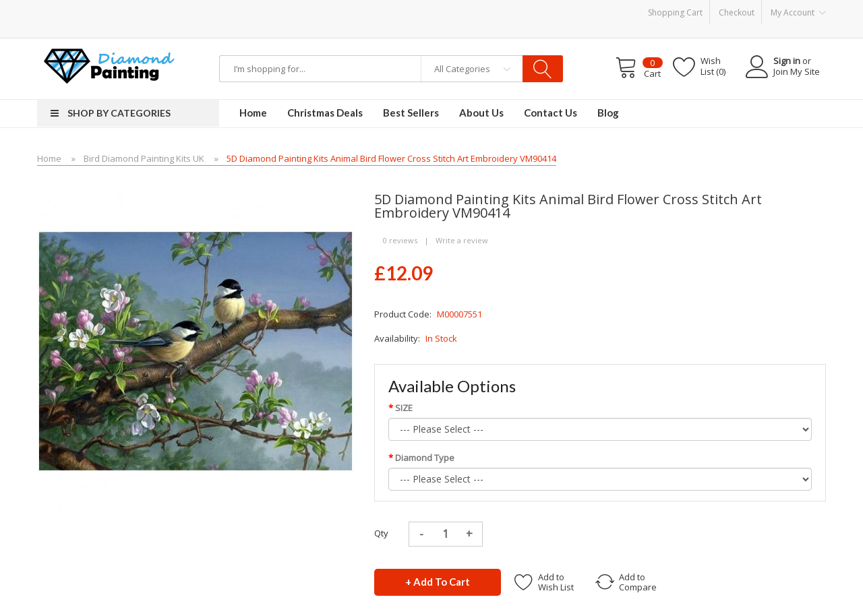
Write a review (462, 240)
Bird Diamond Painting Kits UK (144, 158)
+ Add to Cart (438, 582)
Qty (381, 533)
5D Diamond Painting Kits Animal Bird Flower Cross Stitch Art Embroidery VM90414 (391, 158)
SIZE (404, 408)
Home (49, 158)
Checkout (737, 12)
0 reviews (400, 240)
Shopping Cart (675, 12)
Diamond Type (425, 458)
